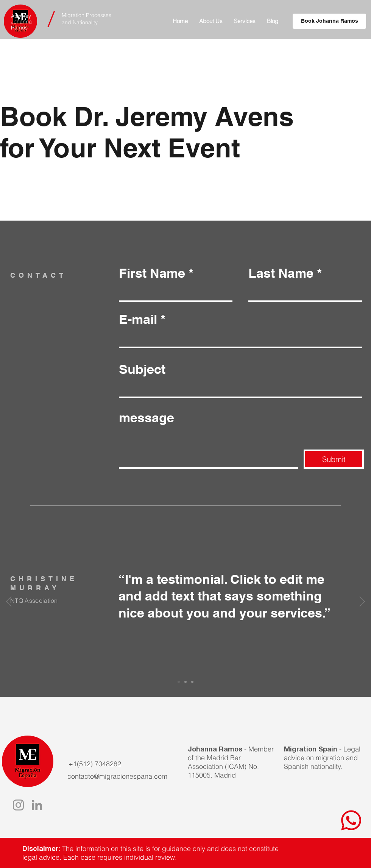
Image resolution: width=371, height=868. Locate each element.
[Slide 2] (185, 682)
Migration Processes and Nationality (87, 19)
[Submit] (334, 459)
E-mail (138, 319)
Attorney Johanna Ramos (21, 22)
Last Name (281, 273)
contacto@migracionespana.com (117, 776)
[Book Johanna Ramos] (329, 21)
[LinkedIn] (37, 805)
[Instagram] (18, 805)
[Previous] (9, 602)
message (147, 418)
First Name (152, 273)
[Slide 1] (179, 682)
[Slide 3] (192, 682)
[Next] (362, 602)
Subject (142, 369)
